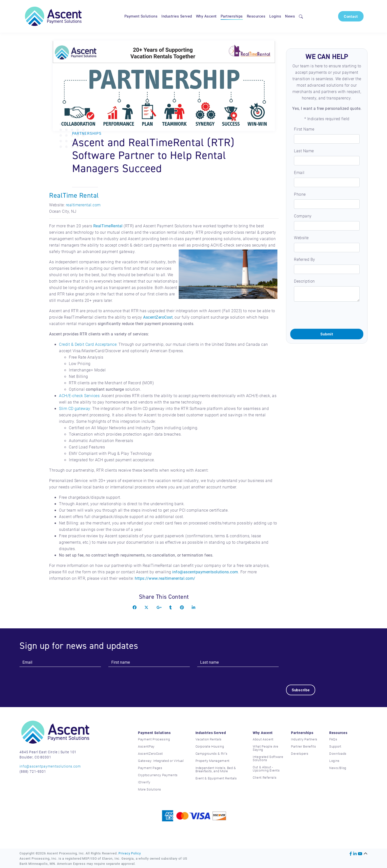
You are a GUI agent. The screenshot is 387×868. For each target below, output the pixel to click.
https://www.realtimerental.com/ (165, 578)
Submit (327, 334)
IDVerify (144, 782)
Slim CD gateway (75, 408)
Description (304, 281)
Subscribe (301, 690)
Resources (256, 16)
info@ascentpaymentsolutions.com (205, 572)
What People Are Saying (266, 748)
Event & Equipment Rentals (216, 778)
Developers (300, 753)
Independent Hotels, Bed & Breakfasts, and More (216, 769)
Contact (351, 16)
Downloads (338, 753)
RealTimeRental (108, 226)
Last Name (304, 151)
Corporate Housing (210, 746)
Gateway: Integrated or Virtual (161, 761)
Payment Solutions (141, 16)
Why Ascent (206, 16)
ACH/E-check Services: (80, 395)
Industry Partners (304, 739)
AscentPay (146, 746)
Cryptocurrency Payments (158, 775)
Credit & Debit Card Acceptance (88, 344)
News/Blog (338, 768)
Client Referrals (265, 777)
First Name (304, 129)
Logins (275, 16)
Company (303, 216)
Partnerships (232, 16)
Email (299, 172)
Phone (300, 194)
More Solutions (150, 789)
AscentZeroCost (158, 317)
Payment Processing (154, 739)
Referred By (305, 259)
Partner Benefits (303, 746)
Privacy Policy (130, 853)
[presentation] (328, 315)
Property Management (213, 761)
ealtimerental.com (84, 205)
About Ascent (263, 739)
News (290, 16)
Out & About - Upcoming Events (266, 769)
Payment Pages (150, 768)
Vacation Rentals (209, 739)
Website (301, 238)
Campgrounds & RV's (212, 753)
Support (335, 746)
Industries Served (177, 16)
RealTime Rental (74, 195)
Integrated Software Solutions (268, 758)
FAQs (333, 739)
